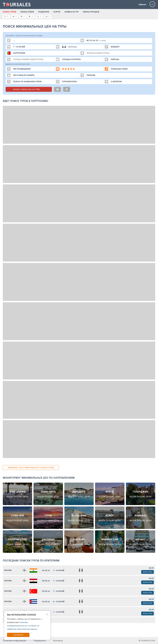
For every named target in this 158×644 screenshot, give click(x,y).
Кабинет (142, 4)
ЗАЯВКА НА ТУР (71, 12)
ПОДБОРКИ (44, 12)
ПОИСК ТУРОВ (9, 12)
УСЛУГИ (57, 12)
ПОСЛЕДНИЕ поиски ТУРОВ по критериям (31, 561)
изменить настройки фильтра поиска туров (31, 468)
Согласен (18, 635)
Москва (8, 570)
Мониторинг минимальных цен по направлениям (39, 478)
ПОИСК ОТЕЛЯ (27, 12)
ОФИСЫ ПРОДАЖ (91, 12)
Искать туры (147, 572)
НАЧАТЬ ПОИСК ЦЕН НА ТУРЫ (29, 89)
